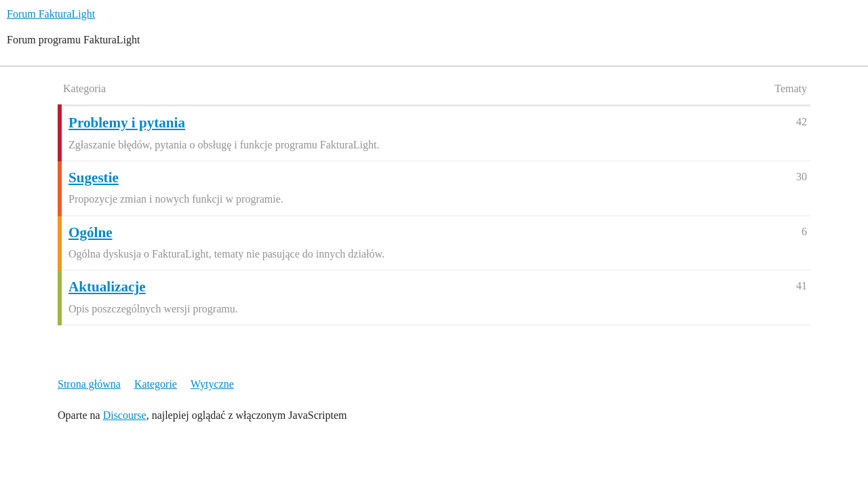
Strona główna (89, 384)
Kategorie (156, 384)
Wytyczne (212, 384)
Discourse (125, 415)
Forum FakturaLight (51, 14)
